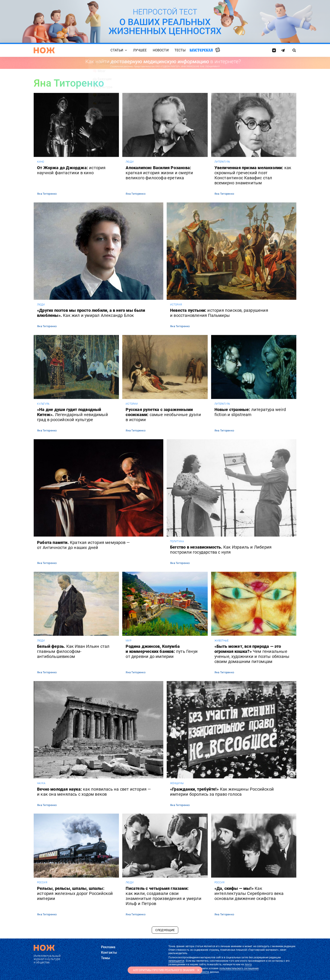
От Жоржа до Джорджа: (71, 170)
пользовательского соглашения (239, 968)
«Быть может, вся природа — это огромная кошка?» (252, 654)
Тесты (180, 50)
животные (222, 641)
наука (41, 783)
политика (177, 541)
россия (42, 882)
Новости (161, 50)
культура (43, 404)
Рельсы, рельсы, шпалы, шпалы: (75, 893)
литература (222, 162)
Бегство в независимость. (221, 550)
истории (132, 404)
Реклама (108, 947)
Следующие (165, 930)
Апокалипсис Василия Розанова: (159, 173)
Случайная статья (218, 50)
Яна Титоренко (47, 194)
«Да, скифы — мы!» (249, 893)
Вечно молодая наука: (94, 792)
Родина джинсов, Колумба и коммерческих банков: (162, 651)
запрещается (176, 961)
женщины (177, 783)
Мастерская (201, 50)
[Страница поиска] (294, 50)
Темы (106, 958)
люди (130, 162)
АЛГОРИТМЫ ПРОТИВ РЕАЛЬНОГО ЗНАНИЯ (164, 970)
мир (128, 641)
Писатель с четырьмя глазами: (163, 896)
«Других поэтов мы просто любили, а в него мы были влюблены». (91, 313)
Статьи (117, 50)
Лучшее (140, 50)
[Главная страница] (44, 50)
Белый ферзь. (73, 651)
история (176, 305)
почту (248, 964)
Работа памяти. (83, 545)
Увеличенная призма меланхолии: (253, 175)
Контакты (109, 953)
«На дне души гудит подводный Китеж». (73, 415)
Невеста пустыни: (219, 313)
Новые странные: (250, 412)
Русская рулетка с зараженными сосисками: (163, 415)
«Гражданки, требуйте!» (222, 792)
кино (41, 162)
